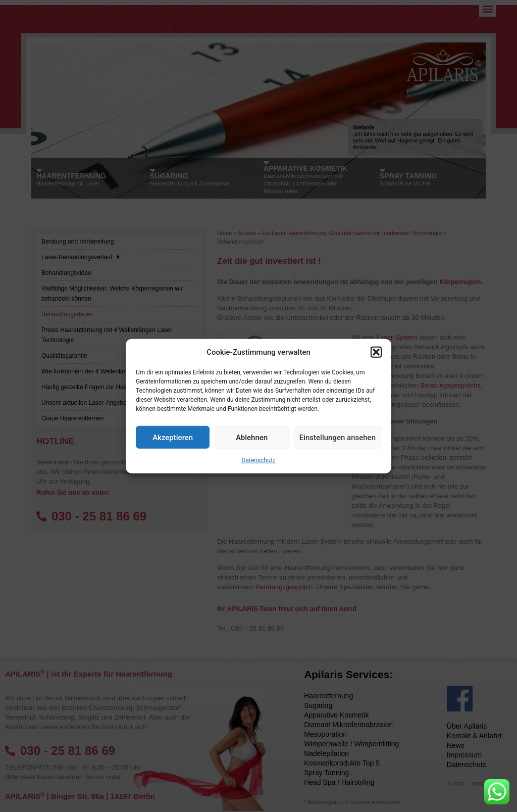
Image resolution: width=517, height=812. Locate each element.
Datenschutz (259, 460)
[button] (376, 352)
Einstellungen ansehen (338, 437)
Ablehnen (252, 437)
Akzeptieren (173, 437)
